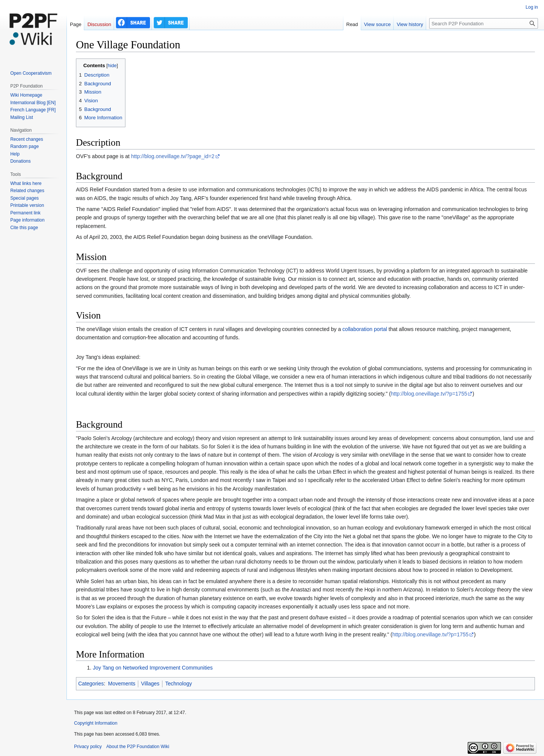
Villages (150, 684)
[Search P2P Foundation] (484, 23)
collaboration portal (365, 329)
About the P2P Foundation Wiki (138, 747)
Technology (178, 684)
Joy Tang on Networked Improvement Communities (153, 668)
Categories (91, 684)
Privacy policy (88, 747)
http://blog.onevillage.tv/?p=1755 (429, 394)
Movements (122, 684)
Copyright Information (96, 723)
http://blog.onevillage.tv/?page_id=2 (173, 156)
